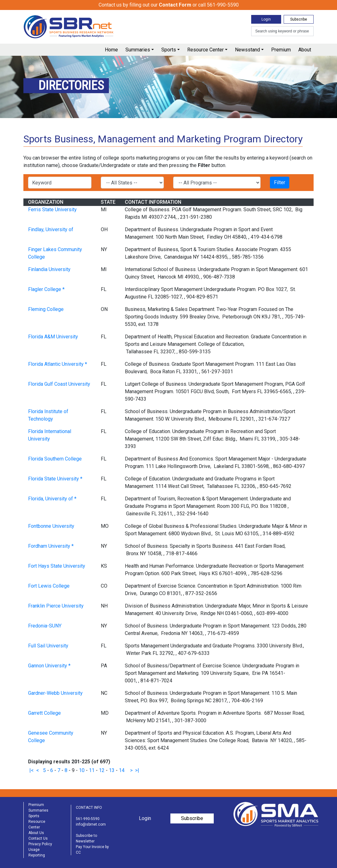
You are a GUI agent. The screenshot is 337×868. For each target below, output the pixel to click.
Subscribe (299, 19)
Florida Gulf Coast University (59, 384)
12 (102, 770)
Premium (281, 50)
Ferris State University (52, 210)
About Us (36, 833)
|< (32, 770)
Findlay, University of (51, 229)
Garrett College (44, 713)
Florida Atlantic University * (58, 364)
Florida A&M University (53, 337)
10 (82, 770)
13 (112, 770)
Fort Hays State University (57, 566)
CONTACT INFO (89, 808)
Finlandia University (49, 269)
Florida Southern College (55, 459)
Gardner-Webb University (55, 693)
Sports (169, 50)
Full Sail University (48, 646)
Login (266, 19)
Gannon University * (49, 666)
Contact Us (38, 838)
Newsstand (247, 50)
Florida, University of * (52, 499)
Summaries (138, 50)
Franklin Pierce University (56, 606)
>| (137, 770)
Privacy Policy (40, 844)
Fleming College (46, 309)
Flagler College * (46, 289)
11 (92, 770)
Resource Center (205, 50)
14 (122, 770)
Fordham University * (51, 546)
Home (111, 50)
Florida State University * (55, 479)
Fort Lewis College (49, 586)
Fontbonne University (51, 526)
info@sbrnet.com (91, 824)
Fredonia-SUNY (45, 626)
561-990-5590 (88, 819)
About (305, 50)
